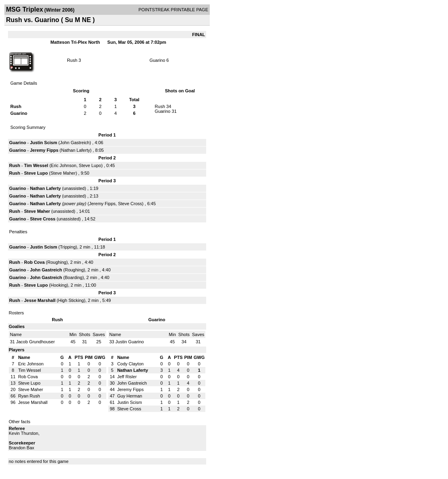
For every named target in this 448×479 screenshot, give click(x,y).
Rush (72, 60)
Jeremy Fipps (44, 150)
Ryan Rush (29, 396)
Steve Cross (130, 204)
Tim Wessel (36, 165)
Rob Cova (34, 262)
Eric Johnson (64, 165)
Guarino (157, 60)
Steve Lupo (90, 165)
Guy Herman (130, 396)
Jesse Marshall (40, 300)
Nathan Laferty (75, 150)
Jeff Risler (127, 377)
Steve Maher (63, 173)
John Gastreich (75, 143)
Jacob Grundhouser (35, 342)
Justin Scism (44, 143)
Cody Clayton (130, 364)
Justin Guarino (130, 342)
